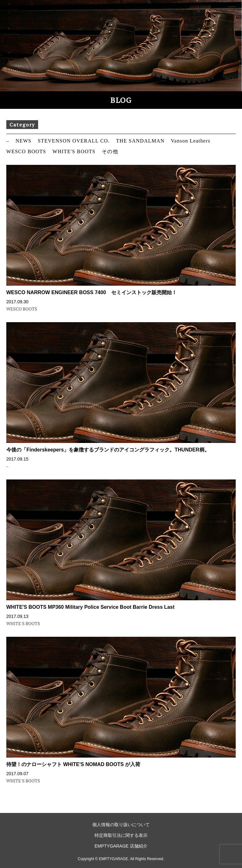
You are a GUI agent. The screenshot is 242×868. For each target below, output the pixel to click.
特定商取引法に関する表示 (121, 835)
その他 (110, 151)
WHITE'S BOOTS (74, 151)
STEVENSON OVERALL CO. (74, 141)
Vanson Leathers (190, 141)
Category (22, 125)
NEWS (23, 141)
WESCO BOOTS (26, 151)
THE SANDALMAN (140, 141)
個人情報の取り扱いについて (121, 825)
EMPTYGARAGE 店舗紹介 (121, 846)
